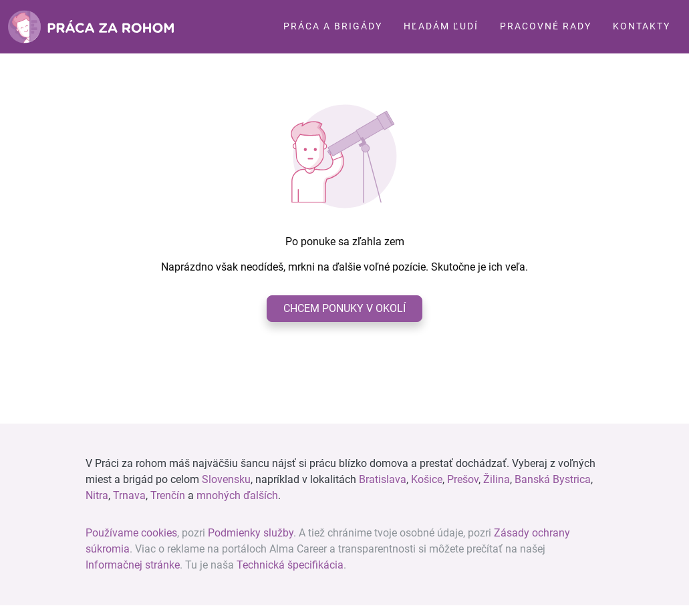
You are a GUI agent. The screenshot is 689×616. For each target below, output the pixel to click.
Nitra (97, 495)
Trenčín (168, 495)
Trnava (129, 495)
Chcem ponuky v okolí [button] (344, 308)
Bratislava (383, 479)
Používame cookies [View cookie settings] (131, 533)
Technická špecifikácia (290, 565)
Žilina (497, 479)
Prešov (463, 479)
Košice (427, 479)
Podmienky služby (251, 533)
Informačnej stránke (133, 565)
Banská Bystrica (553, 479)
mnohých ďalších (237, 495)
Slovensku (226, 479)
